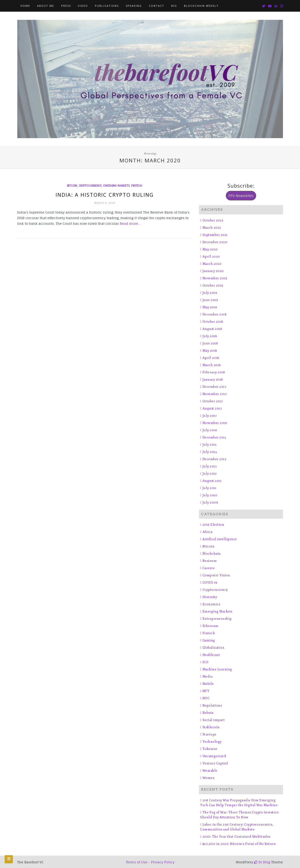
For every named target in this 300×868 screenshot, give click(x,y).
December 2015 (214, 437)
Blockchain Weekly (201, 6)
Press (66, 6)
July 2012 (210, 474)
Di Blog (262, 862)
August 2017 (212, 408)
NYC (206, 698)
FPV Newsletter (241, 196)
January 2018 (213, 380)
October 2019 (213, 285)
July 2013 (210, 466)
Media (208, 677)
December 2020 (215, 242)
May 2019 (210, 307)
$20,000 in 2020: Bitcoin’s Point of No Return (239, 844)
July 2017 (210, 416)
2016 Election (213, 525)
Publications (107, 6)
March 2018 (212, 365)
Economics (211, 604)
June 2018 (210, 343)
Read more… (130, 223)
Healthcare (211, 655)
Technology (212, 742)
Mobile (208, 684)
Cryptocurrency (90, 186)
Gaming (209, 640)
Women (209, 778)
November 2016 (215, 423)
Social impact (214, 720)
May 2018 (210, 351)
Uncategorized (214, 756)
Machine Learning (217, 669)
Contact (157, 6)
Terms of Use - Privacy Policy (150, 862)
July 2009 (210, 502)
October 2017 (213, 401)
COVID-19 (210, 583)
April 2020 (211, 257)
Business (210, 561)
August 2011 (212, 481)
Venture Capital (215, 763)
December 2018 (215, 314)
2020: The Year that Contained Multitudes (236, 837)
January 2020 (213, 271)
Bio (174, 6)
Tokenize (210, 749)
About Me (46, 6)
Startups (209, 734)
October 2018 (213, 322)
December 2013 (215, 459)
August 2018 (212, 329)
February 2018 (214, 372)
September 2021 (215, 235)
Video (83, 6)
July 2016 (210, 430)
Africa (208, 532)
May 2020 (210, 249)
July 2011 (209, 488)
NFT (206, 691)
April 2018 (211, 358)
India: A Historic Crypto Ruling (105, 195)
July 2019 (210, 293)
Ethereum (211, 626)
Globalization (214, 648)
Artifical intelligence (220, 539)
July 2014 (210, 452)
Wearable (210, 771)
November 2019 (215, 278)
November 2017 (215, 394)
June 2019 (210, 300)
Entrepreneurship (217, 619)
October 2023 (213, 220)
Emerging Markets (116, 186)
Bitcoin (72, 186)
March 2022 (212, 228)
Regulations (212, 705)
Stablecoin (211, 727)
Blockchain (212, 554)
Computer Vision (216, 575)
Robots (208, 713)
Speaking (134, 6)
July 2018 (210, 336)
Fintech (137, 186)
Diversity (210, 597)
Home (25, 6)
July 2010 (210, 495)
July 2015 (210, 445)
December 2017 (215, 387)
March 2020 (212, 264)
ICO (206, 662)
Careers (209, 568)
